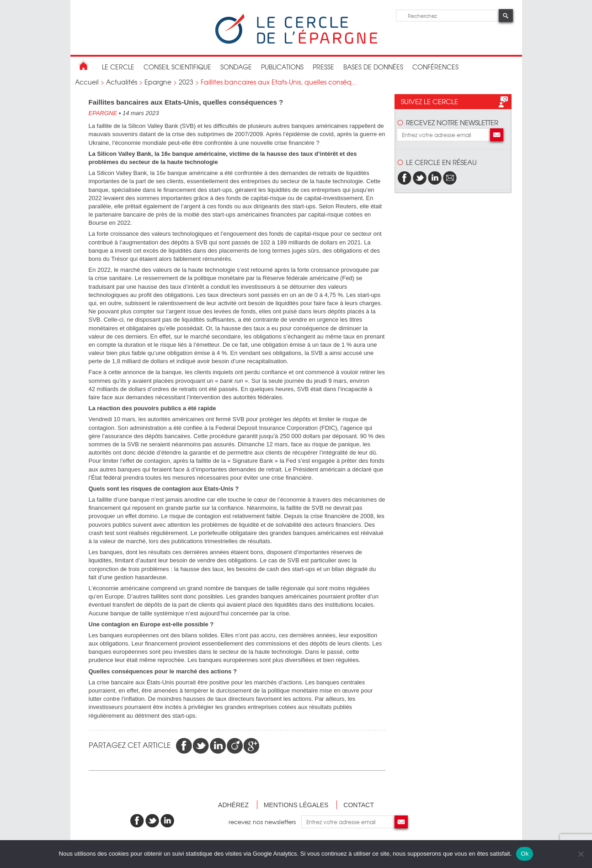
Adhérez (233, 805)
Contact (359, 805)
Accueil (87, 82)
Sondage (236, 67)
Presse (323, 67)
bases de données (373, 67)
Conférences (435, 67)
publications (282, 67)
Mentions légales (296, 805)
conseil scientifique (177, 67)
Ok (525, 854)
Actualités (122, 82)
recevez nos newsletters (265, 822)
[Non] (581, 854)
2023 (186, 82)
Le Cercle (118, 67)
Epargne (158, 82)
